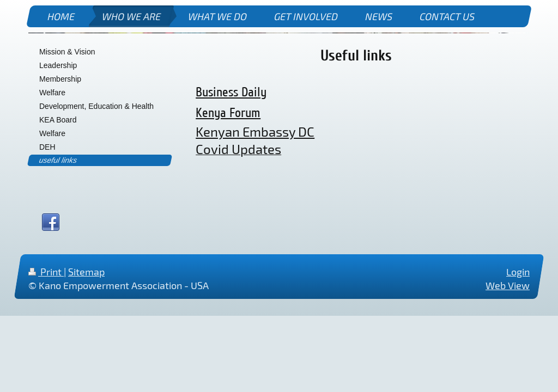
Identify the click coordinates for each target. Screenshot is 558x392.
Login (518, 272)
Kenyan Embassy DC (255, 131)
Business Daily (231, 92)
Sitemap (86, 272)
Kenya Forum (228, 113)
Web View (508, 286)
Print (46, 272)
